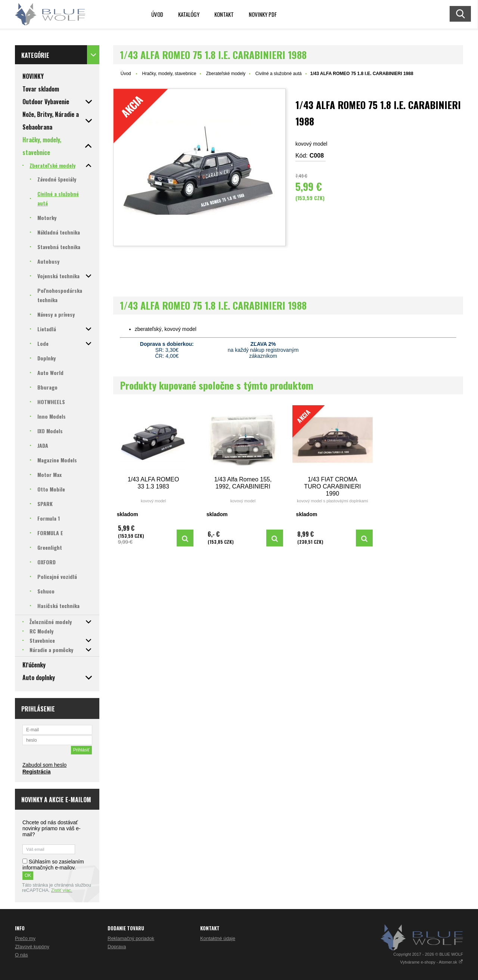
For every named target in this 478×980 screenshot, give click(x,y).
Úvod (157, 14)
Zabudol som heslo (44, 765)
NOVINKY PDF (263, 14)
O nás (21, 955)
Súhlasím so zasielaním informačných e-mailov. (53, 865)
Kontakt (224, 14)
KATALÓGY (189, 14)
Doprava (117, 947)
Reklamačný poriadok (131, 938)
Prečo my (25, 938)
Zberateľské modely (226, 74)
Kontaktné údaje (218, 938)
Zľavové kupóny (32, 947)
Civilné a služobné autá (279, 74)
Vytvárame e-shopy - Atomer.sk (432, 962)
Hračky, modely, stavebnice (169, 74)
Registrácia (36, 772)
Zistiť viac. (62, 890)
